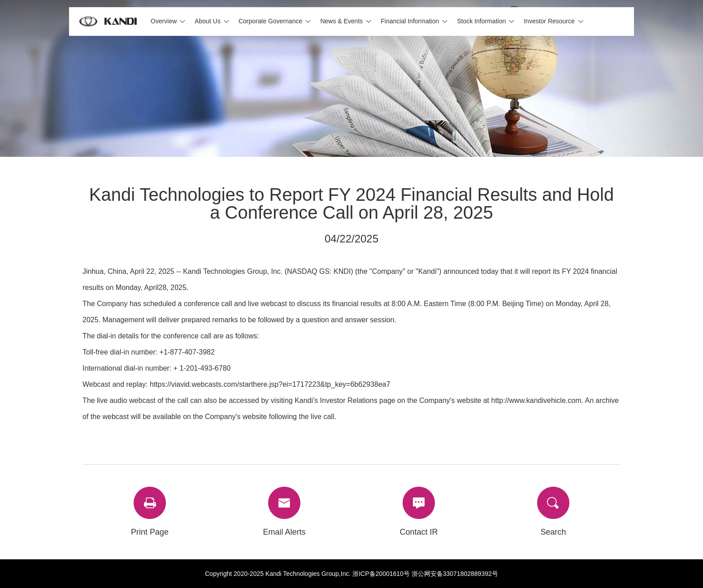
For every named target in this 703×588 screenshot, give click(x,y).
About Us (208, 21)
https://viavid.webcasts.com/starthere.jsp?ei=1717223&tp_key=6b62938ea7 (270, 384)
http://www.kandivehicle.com (536, 400)
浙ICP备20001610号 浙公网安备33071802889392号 (425, 574)
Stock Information (481, 21)
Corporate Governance (270, 21)
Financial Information (410, 21)
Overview (164, 21)
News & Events (341, 21)
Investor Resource (549, 21)
